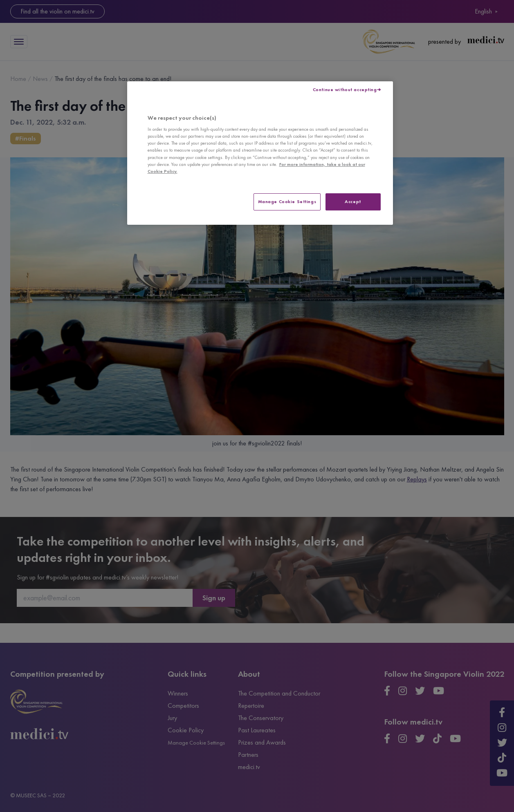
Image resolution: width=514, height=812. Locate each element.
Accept (353, 201)
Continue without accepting (345, 89)
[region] (260, 153)
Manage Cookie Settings (287, 201)
